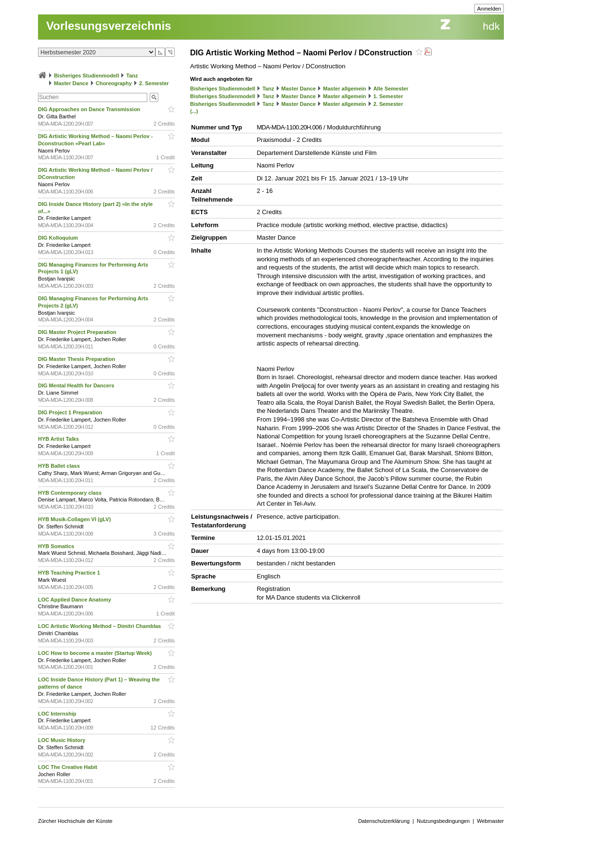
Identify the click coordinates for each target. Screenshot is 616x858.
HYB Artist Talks (59, 439)
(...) (194, 111)
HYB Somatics (57, 546)
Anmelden (489, 9)
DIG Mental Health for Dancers (77, 385)
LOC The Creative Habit (68, 767)
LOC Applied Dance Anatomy (75, 600)
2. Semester (154, 83)
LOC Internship (58, 714)
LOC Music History (62, 740)
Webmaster (490, 821)
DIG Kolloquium (59, 238)
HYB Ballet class (60, 466)
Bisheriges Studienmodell (86, 76)
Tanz (132, 76)
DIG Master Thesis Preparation (77, 359)
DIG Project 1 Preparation (71, 412)
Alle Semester (391, 89)
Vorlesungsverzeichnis (109, 26)
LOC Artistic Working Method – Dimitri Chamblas (100, 626)
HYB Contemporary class (71, 493)
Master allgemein (344, 89)
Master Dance (71, 83)
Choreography (114, 83)
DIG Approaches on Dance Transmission (90, 109)
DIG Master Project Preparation (78, 332)
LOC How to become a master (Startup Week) (96, 653)
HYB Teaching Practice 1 (70, 573)
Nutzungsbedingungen (443, 821)
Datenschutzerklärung (384, 821)
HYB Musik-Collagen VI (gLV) (75, 519)
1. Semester (388, 96)
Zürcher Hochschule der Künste (75, 821)
